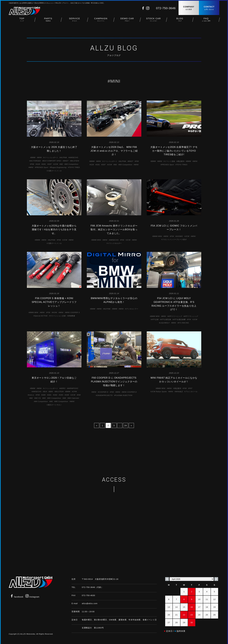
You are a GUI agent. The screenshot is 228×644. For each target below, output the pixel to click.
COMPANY (189, 8)
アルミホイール (191, 392)
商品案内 (181, 161)
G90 (67, 395)
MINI (40, 157)
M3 (44, 398)
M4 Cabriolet (74, 398)
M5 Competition (62, 401)
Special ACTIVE (41, 316)
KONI (55, 312)
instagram (32, 597)
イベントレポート (51, 157)
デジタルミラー (132, 309)
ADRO (63, 388)
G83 (61, 395)
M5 (52, 401)
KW (79, 395)
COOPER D (104, 392)
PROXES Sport (42, 167)
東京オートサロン (55, 405)
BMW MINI (97, 240)
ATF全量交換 (166, 319)
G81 (44, 164)
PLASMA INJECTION (124, 395)
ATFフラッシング (191, 316)
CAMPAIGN (101, 20)
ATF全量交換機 (179, 319)
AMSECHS (74, 157)
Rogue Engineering (59, 167)
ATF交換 (155, 319)
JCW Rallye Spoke (159, 392)
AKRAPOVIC (73, 388)
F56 (49, 312)
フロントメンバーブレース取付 (174, 239)
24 (126, 425)
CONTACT (209, 8)
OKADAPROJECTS (105, 395)
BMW (33, 157)
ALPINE (107, 309)
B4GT (66, 161)
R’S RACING (184, 323)
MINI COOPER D (130, 392)
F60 (112, 392)
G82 (56, 395)
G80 (44, 395)
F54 (172, 236)
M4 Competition (41, 401)
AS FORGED (35, 161)
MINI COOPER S (73, 312)
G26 (38, 164)
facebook (17, 597)
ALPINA (64, 157)
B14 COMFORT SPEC (52, 161)
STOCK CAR (153, 20)
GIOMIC (180, 236)
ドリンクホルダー (115, 243)
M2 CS (38, 398)
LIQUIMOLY (165, 323)
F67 (191, 388)
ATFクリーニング (175, 316)
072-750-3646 (166, 8)
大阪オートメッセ (55, 171)
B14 (45, 392)
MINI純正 (179, 392)
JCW (56, 164)
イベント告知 (170, 161)
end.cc (31, 395)
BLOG (180, 20)
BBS (51, 392)
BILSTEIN (75, 161)
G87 (50, 164)
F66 (32, 164)
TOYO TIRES (74, 167)
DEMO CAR (127, 20)
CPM (75, 392)
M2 (62, 164)
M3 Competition (72, 164)
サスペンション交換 (58, 316)
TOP (22, 20)
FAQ (206, 20)
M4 (65, 398)
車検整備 (71, 316)
